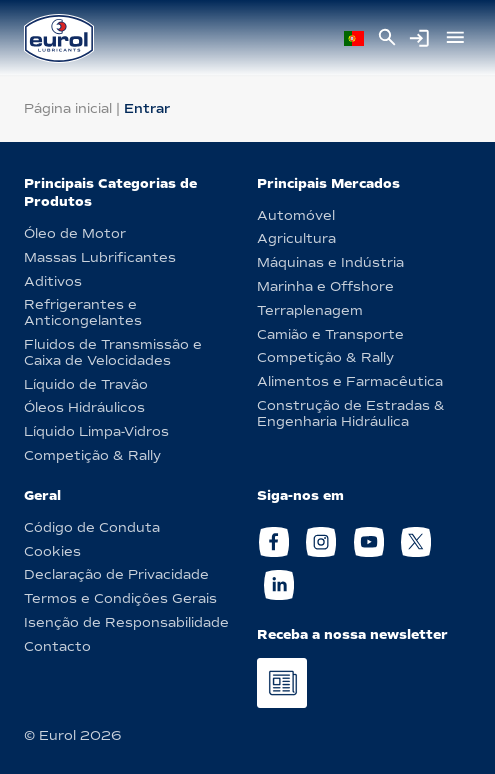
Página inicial (68, 108)
